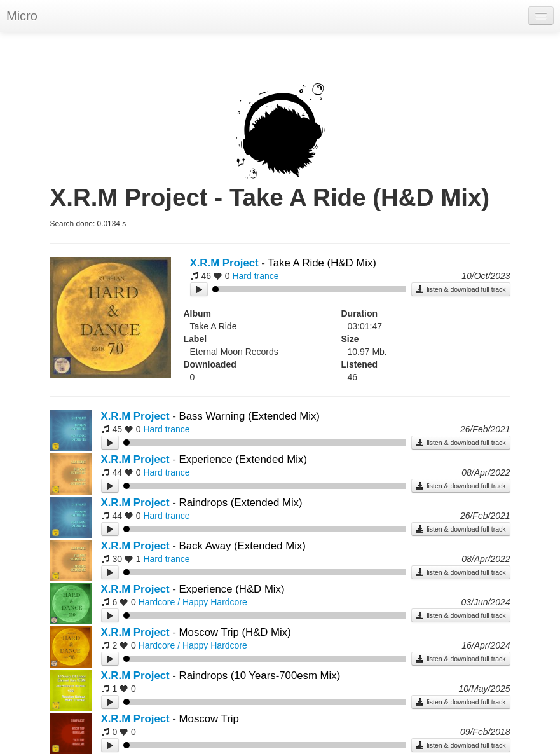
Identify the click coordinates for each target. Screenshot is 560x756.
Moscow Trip (209, 719)
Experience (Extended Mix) (243, 459)
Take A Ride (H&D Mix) (322, 263)
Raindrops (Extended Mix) (241, 503)
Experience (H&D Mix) (232, 589)
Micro (22, 16)
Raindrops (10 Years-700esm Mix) (260, 676)
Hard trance (255, 276)
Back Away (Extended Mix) (242, 546)
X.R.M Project (224, 263)
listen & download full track (461, 289)
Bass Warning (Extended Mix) (249, 416)
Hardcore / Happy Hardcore (193, 602)
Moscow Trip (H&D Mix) (235, 632)
